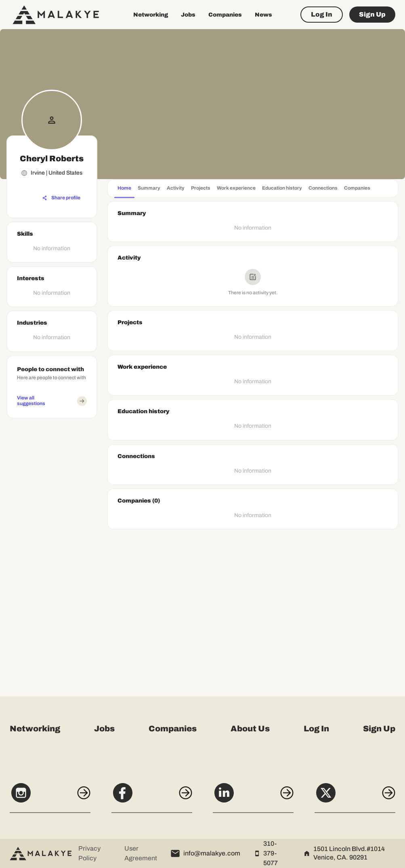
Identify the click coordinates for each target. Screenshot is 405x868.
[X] (355, 797)
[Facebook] (152, 797)
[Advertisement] (52, 543)
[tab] (124, 189)
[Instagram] (50, 797)
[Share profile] (61, 198)
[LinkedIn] (253, 797)
